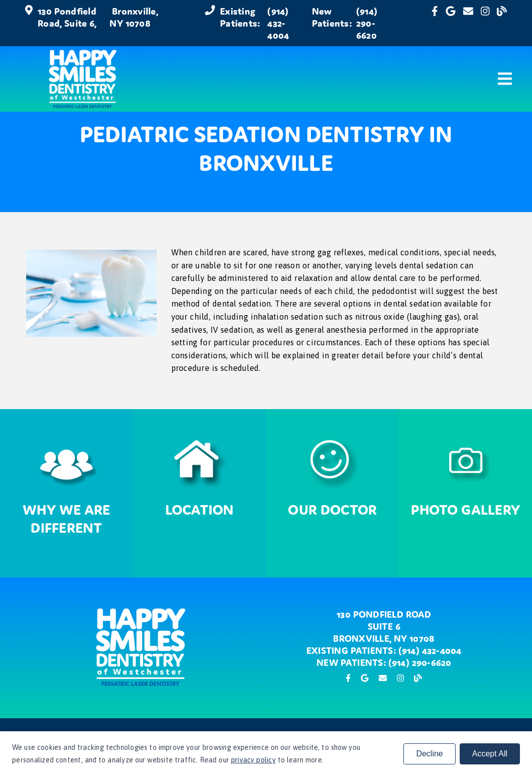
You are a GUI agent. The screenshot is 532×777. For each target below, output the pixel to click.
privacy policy (253, 760)
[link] (435, 23)
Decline (429, 754)
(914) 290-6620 (367, 23)
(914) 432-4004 (278, 23)
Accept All (490, 754)
